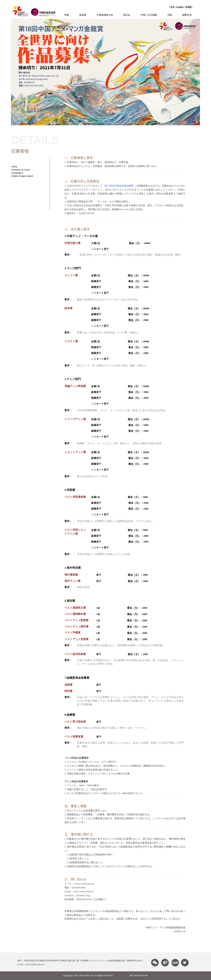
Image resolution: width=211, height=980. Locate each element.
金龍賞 (83, 15)
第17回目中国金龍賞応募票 (119, 186)
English (180, 7)
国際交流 (187, 15)
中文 (172, 7)
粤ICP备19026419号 (139, 976)
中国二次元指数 (149, 15)
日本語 (188, 7)
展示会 (127, 15)
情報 (67, 15)
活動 (170, 15)
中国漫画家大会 (105, 15)
